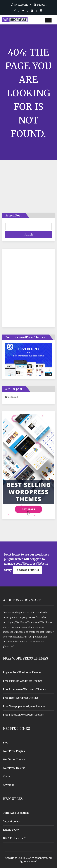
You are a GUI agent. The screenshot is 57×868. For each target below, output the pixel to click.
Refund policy (11, 830)
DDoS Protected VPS (15, 838)
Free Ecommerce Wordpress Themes (24, 689)
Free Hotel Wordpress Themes (21, 698)
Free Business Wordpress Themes (23, 681)
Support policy (11, 821)
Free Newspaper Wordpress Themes (24, 706)
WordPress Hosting (14, 768)
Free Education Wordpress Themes (23, 715)
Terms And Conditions (16, 813)
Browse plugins (28, 570)
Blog (6, 743)
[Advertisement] (28, 289)
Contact (7, 776)
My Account (19, 5)
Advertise (9, 785)
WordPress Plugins (14, 751)
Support (40, 5)
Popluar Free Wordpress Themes (22, 672)
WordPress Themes (14, 760)
